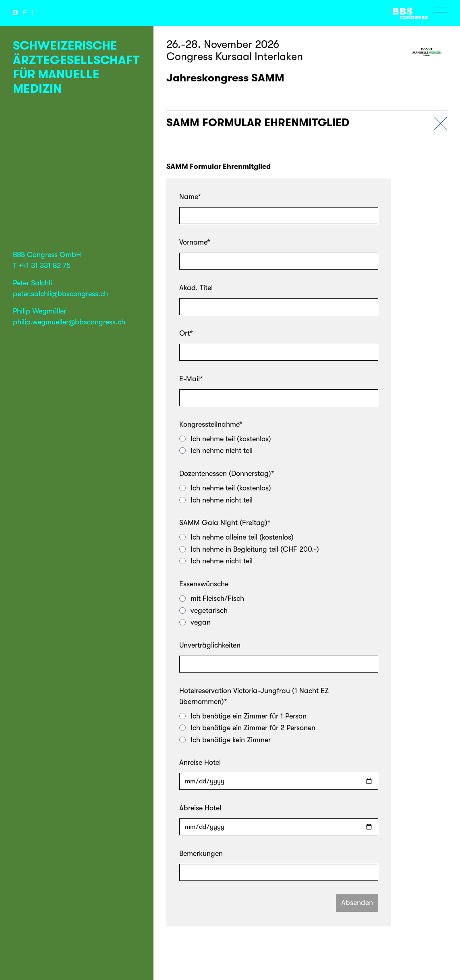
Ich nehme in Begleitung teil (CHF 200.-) (249, 549)
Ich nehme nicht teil (216, 451)
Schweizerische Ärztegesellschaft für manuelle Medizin (76, 67)
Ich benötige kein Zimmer (225, 740)
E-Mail (191, 379)
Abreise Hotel (200, 808)
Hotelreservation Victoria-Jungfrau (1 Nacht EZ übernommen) (254, 696)
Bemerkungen (201, 853)
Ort (186, 333)
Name (190, 197)
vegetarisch (203, 610)
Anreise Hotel (200, 762)
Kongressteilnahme (211, 424)
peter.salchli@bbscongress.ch (60, 294)
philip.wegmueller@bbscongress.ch (69, 322)
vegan (195, 622)
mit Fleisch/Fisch (212, 598)
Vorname (195, 242)
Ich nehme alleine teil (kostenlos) (236, 537)
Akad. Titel (196, 288)
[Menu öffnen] (441, 13)
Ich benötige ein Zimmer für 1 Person (243, 716)
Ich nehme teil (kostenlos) (225, 439)
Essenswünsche (204, 584)
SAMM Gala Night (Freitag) (225, 523)
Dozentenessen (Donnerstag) (227, 473)
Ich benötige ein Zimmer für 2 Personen (247, 728)
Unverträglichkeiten (210, 645)
